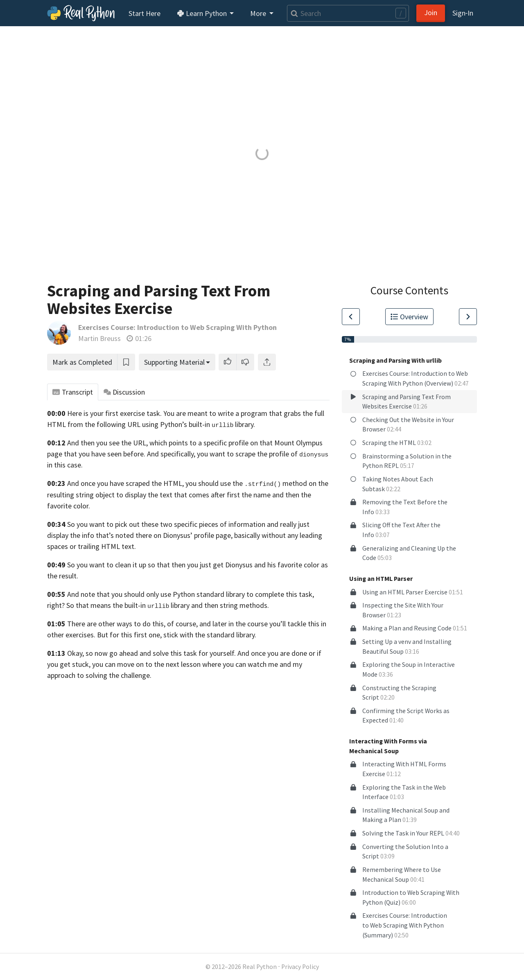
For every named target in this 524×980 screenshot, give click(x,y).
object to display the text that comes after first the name (183, 495)
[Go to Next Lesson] (468, 317)
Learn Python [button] (203, 13)
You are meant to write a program (215, 413)
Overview (409, 317)
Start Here (145, 13)
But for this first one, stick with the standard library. (177, 635)
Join (431, 12)
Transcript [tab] (73, 392)
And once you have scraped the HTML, (125, 483)
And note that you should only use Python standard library (156, 594)
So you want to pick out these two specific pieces (143, 524)
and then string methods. (230, 605)
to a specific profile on (224, 443)
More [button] (259, 13)
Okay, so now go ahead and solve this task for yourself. (151, 653)
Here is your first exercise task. (114, 413)
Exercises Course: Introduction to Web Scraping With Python (177, 327)
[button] (228, 362)
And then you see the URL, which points (128, 443)
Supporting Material (174, 362)
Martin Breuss (99, 338)
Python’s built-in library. (208, 424)
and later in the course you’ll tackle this (259, 624)
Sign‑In (463, 13)
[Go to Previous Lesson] (351, 317)
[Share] (267, 362)
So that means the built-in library (128, 605)
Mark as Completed (82, 362)
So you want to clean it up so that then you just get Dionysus (160, 565)
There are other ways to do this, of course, (132, 624)
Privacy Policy (300, 967)
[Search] (348, 13)
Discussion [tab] (124, 392)
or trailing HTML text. (103, 546)
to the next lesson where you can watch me (212, 664)
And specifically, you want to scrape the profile (218, 454)
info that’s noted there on (122, 535)
